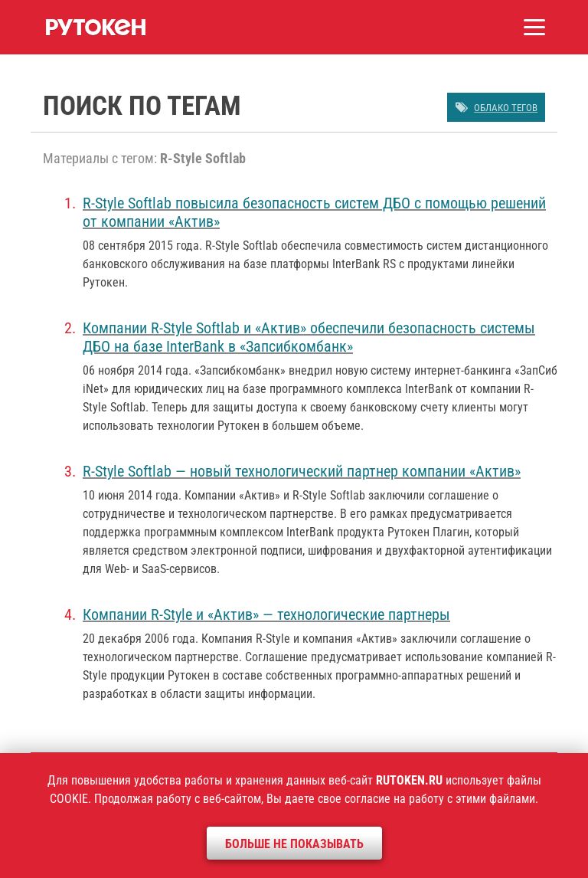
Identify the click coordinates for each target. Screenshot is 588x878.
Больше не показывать (294, 844)
